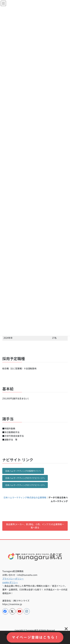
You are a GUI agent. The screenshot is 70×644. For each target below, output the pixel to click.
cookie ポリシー (10, 582)
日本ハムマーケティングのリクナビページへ (25, 485)
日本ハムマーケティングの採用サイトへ (23, 471)
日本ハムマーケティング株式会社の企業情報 (25, 497)
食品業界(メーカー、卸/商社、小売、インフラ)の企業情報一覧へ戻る (35, 526)
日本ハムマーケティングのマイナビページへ (25, 478)
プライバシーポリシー (13, 579)
